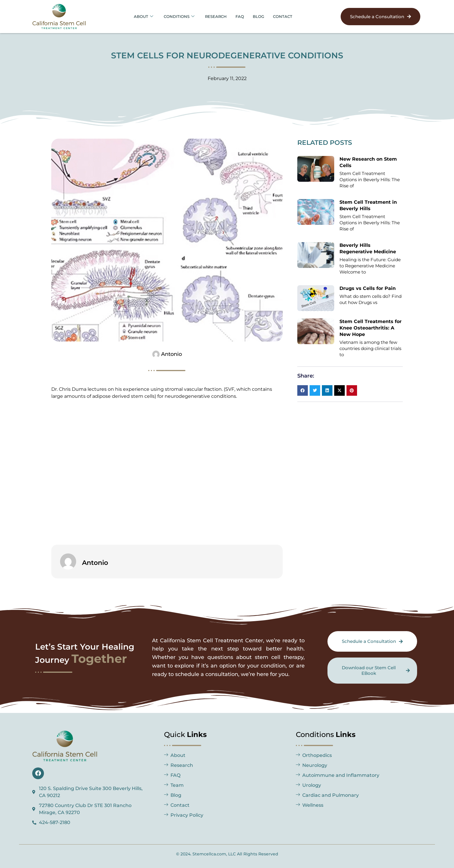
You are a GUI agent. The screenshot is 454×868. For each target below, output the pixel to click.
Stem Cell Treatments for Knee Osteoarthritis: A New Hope (371, 328)
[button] (303, 390)
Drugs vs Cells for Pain (368, 288)
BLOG (263, 16)
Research (216, 16)
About (138, 16)
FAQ (242, 16)
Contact (289, 16)
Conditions (176, 16)
